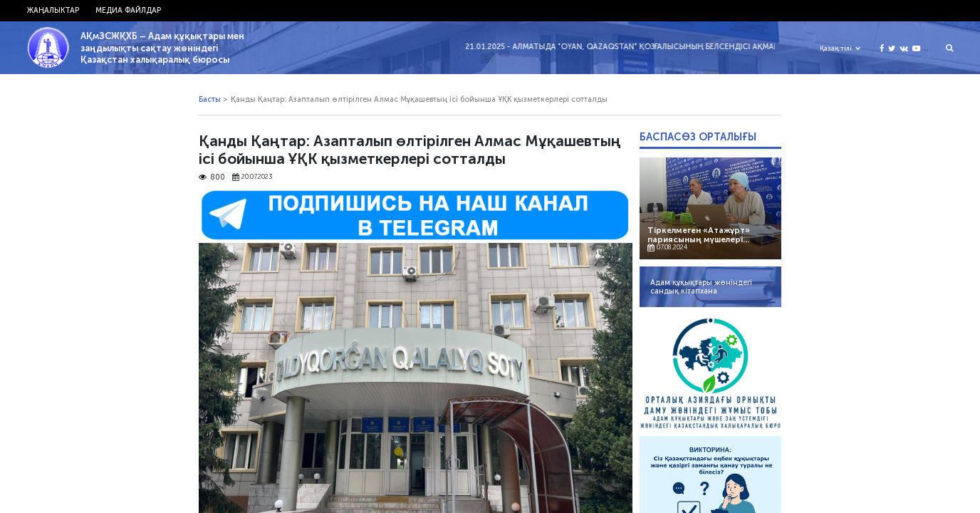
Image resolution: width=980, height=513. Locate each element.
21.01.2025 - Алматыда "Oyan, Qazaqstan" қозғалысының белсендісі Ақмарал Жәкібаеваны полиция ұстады (697, 47)
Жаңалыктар (53, 10)
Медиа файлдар (128, 10)
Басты (210, 99)
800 (212, 177)
